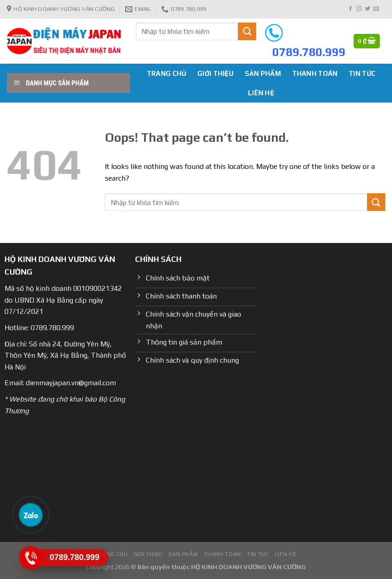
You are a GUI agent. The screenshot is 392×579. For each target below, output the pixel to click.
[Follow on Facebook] (350, 9)
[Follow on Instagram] (359, 9)
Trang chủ (167, 73)
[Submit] (247, 31)
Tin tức (362, 73)
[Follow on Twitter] (368, 9)
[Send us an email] (376, 9)
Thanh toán (315, 73)
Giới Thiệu (215, 73)
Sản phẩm (263, 73)
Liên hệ (261, 93)
